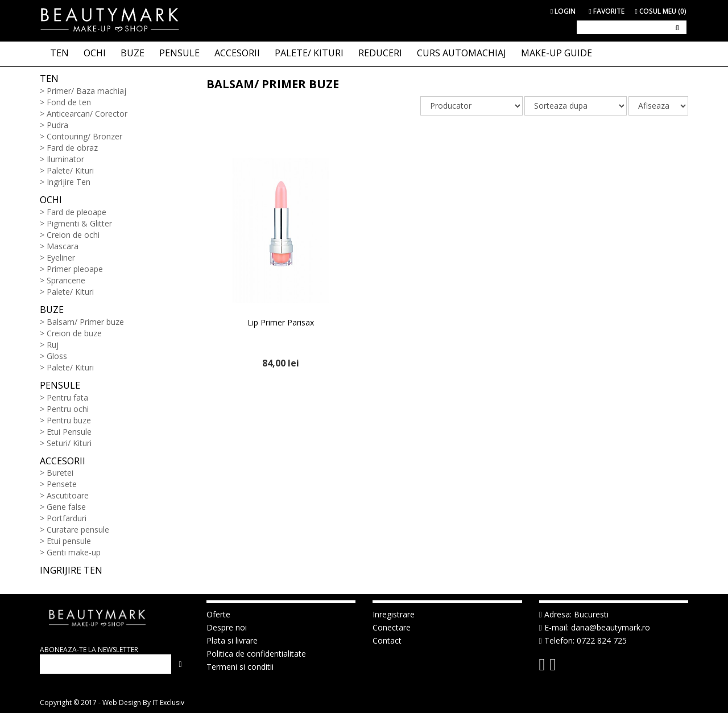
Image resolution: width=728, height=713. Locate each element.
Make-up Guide (557, 53)
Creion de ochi (73, 235)
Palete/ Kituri (70, 170)
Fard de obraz (72, 148)
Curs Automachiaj (462, 53)
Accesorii (63, 461)
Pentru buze (69, 420)
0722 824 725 (602, 640)
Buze (52, 310)
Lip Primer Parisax (281, 322)
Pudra (57, 125)
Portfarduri (67, 518)
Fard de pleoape (76, 212)
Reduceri (380, 53)
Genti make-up (74, 552)
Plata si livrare (232, 640)
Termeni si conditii (240, 667)
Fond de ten (69, 102)
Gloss (57, 356)
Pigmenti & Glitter (79, 223)
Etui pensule (69, 541)
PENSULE (179, 53)
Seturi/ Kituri (69, 443)
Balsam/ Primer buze (85, 322)
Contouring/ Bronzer (84, 136)
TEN (59, 53)
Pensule (60, 385)
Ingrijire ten (71, 570)
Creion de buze (74, 333)
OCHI (95, 53)
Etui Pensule (69, 432)
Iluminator (65, 159)
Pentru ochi (68, 409)
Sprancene (66, 280)
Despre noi (227, 627)
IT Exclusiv (168, 702)
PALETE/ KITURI (309, 53)
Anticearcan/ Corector (87, 114)
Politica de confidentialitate (256, 654)
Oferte (218, 614)
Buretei (60, 473)
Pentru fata (67, 397)
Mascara (63, 246)
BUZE (133, 53)
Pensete (62, 484)
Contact (387, 640)
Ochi (51, 200)
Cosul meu (661, 11)
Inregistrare (394, 614)
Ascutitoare (68, 495)
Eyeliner (61, 257)
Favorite (606, 11)
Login (563, 11)
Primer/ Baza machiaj (86, 91)
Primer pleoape (75, 269)
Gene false (66, 507)
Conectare (392, 627)
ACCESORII (237, 53)
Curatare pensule (78, 529)
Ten (49, 79)
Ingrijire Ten (69, 182)
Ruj (53, 345)
